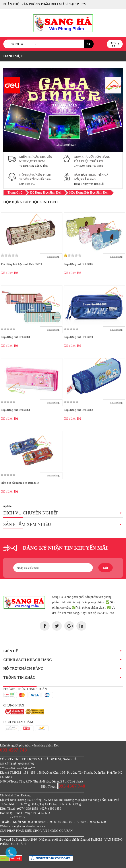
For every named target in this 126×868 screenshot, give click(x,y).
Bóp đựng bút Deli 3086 (79, 264)
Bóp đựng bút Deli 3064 (15, 410)
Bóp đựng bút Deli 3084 (15, 337)
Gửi (106, 568)
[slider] (10, 255)
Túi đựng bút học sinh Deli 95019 (21, 264)
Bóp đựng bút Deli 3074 (79, 337)
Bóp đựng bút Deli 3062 (79, 410)
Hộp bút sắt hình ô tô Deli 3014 (20, 483)
